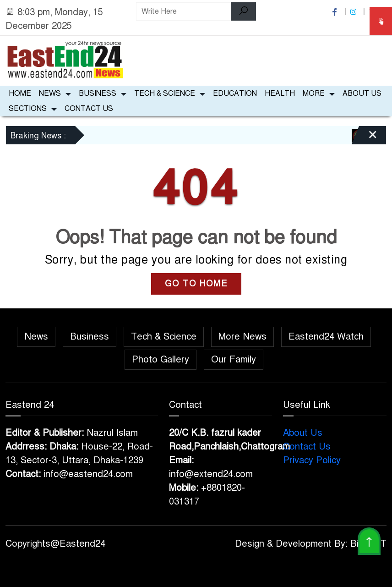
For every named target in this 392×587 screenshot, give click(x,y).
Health (280, 93)
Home (20, 93)
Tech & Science (165, 93)
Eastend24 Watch (326, 337)
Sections (28, 109)
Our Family (234, 359)
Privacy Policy (312, 460)
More (314, 93)
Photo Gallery (161, 359)
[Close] (365, 138)
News (50, 93)
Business (98, 93)
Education (235, 93)
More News (242, 337)
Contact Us (89, 109)
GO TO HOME (196, 284)
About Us (362, 93)
